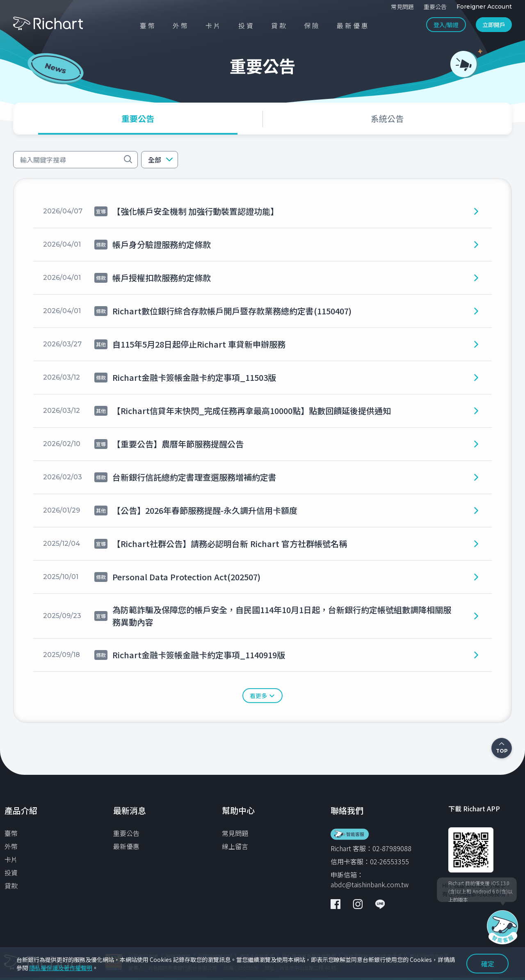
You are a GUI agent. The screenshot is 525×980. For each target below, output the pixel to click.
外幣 (11, 846)
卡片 (11, 859)
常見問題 (235, 833)
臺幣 (11, 833)
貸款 (11, 886)
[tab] (138, 119)
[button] (160, 160)
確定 (488, 964)
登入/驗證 (446, 25)
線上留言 (235, 846)
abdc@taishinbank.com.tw (370, 884)
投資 (11, 872)
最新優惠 (126, 846)
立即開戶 (494, 25)
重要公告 (126, 833)
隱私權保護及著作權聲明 (61, 968)
